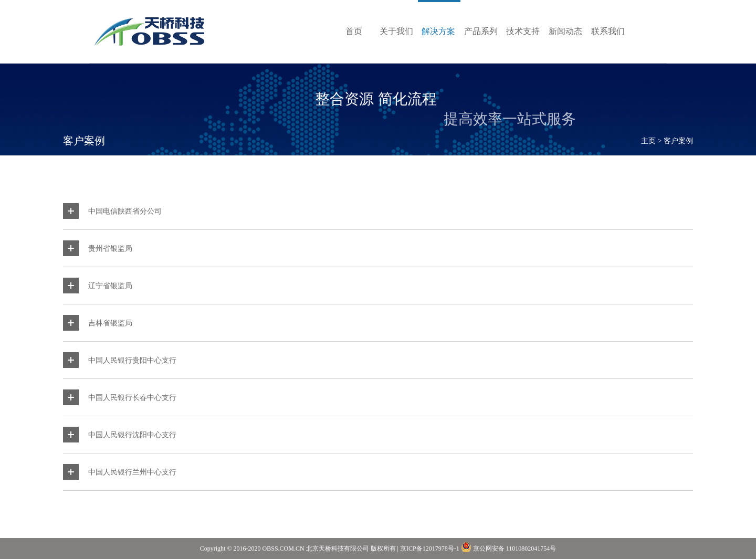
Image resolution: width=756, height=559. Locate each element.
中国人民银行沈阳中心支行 (132, 435)
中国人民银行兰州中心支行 (132, 472)
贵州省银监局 (110, 248)
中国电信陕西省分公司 (125, 211)
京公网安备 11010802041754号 (509, 547)
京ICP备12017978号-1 (430, 549)
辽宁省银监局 (110, 286)
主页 (648, 141)
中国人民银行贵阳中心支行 (132, 360)
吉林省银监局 (110, 323)
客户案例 (678, 141)
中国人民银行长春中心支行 (132, 397)
